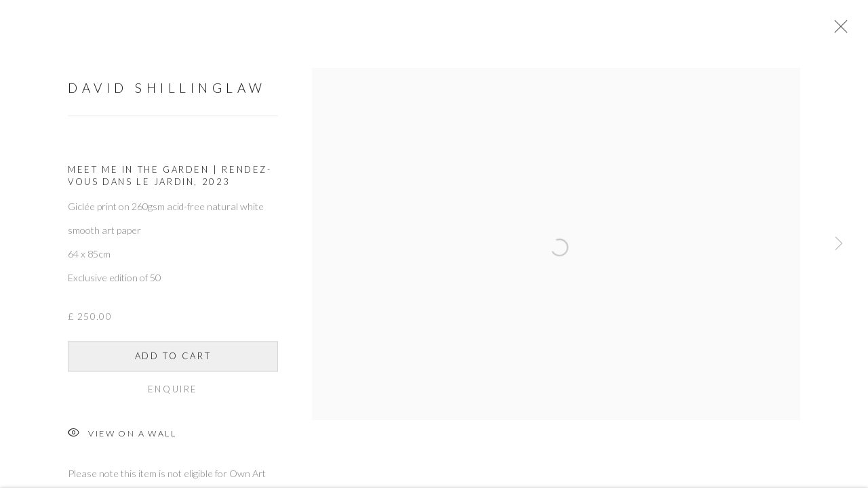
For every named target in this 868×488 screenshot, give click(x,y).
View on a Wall (122, 444)
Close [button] (857, 30)
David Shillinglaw (167, 98)
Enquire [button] (173, 399)
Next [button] (839, 244)
